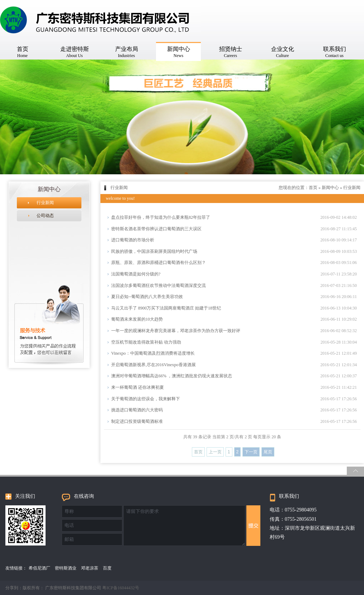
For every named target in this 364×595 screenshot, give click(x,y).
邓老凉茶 (90, 568)
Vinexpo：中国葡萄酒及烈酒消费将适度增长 (153, 353)
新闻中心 (330, 188)
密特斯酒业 (66, 568)
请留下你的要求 (184, 526)
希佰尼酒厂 (39, 568)
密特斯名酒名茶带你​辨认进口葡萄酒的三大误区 (156, 229)
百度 (107, 568)
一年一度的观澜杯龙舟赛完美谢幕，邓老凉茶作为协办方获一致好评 (176, 331)
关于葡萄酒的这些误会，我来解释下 (146, 399)
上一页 (215, 452)
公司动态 (45, 216)
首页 (313, 188)
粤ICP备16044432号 (121, 588)
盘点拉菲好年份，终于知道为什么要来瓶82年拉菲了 (161, 217)
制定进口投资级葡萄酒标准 (137, 421)
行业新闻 (45, 203)
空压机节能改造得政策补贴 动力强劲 (146, 342)
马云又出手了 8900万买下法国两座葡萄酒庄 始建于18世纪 (166, 308)
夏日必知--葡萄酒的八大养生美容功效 (147, 297)
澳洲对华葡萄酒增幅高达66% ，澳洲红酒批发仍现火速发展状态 (172, 376)
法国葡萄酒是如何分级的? (136, 274)
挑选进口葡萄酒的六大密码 (137, 410)
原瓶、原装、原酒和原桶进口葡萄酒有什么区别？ (159, 263)
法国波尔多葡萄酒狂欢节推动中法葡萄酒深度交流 (159, 285)
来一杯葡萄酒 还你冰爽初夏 (138, 387)
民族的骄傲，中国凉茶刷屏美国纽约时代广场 (154, 251)
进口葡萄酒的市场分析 (133, 240)
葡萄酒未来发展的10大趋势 (137, 319)
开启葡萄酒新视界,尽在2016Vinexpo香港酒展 (153, 365)
